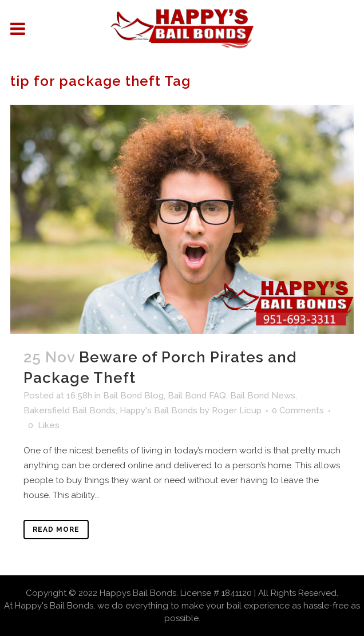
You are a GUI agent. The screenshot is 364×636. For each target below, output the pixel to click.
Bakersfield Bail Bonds (70, 410)
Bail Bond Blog (133, 396)
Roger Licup (237, 410)
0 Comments (298, 410)
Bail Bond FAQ (197, 396)
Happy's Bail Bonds (159, 410)
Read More (56, 530)
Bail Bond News (263, 396)
